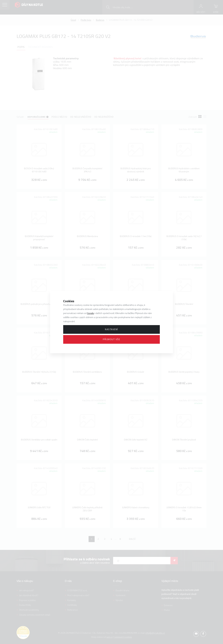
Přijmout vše (111, 339)
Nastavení (111, 329)
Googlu (91, 313)
